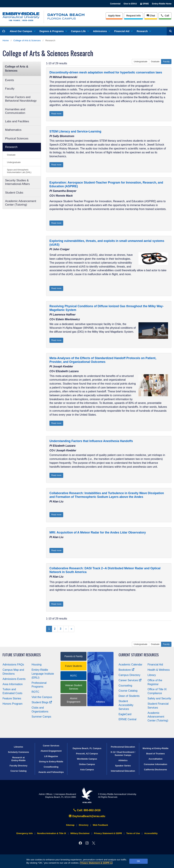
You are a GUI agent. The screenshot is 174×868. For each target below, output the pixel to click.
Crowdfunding (51, 767)
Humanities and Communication (15, 111)
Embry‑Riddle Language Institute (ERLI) (43, 674)
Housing (37, 665)
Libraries (19, 747)
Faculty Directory (19, 766)
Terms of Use (133, 833)
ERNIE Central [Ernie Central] (128, 719)
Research (144, 31)
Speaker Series (123, 766)
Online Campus (87, 764)
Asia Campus (87, 770)
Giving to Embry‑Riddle (51, 762)
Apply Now (114, 16)
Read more (56, 114)
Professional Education (123, 747)
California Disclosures (156, 770)
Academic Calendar (130, 665)
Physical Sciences (17, 139)
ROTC (35, 692)
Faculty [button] (166, 62)
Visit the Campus (42, 697)
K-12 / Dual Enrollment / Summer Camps (123, 753)
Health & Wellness (159, 670)
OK (138, 861)
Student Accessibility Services (126, 705)
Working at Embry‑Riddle (156, 748)
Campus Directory (129, 675)
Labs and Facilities (17, 121)
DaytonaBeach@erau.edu (87, 816)
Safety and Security (159, 698)
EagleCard (125, 714)
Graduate (11, 155)
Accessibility (151, 833)
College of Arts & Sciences (27, 40)
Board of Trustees (156, 754)
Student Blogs (42, 702)
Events (10, 80)
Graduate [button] (155, 62)
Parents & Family (74, 656)
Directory (84, 825)
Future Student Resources (22, 655)
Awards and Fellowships (51, 772)
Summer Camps (41, 717)
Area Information (13, 684)
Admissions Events (14, 679)
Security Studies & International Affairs (17, 182)
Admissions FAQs (13, 665)
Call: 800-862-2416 (87, 810)
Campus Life (80, 31)
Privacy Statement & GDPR (96, 863)
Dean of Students (129, 696)
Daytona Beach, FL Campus (87, 748)
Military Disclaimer (80, 833)
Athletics (123, 760)
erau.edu (87, 795)
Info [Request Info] (133, 16)
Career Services (130, 680)
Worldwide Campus (87, 759)
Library (152, 675)
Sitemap (70, 825)
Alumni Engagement (73, 700)
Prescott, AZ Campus (87, 754)
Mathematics (13, 130)
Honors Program (12, 704)
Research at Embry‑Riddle (18, 759)
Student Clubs (14, 193)
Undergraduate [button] (141, 62)
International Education (123, 771)
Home (6, 40)
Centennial (115, 4)
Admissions (101, 31)
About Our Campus (22, 31)
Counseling (125, 686)
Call (165, 15)
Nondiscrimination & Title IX (51, 833)
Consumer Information (156, 764)
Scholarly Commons (19, 752)
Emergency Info (25, 833)
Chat (151, 16)
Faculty (10, 89)
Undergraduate (14, 162)
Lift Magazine (51, 756)
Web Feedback (100, 825)
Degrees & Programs (53, 31)
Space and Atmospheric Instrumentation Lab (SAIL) (19, 171)
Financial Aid (123, 31)
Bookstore (127, 670)
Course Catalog (128, 691)
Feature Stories (12, 698)
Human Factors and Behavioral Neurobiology (21, 99)
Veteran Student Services (74, 687)
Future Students (74, 666)
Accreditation (155, 759)
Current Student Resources (139, 655)
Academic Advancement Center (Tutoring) (21, 203)
